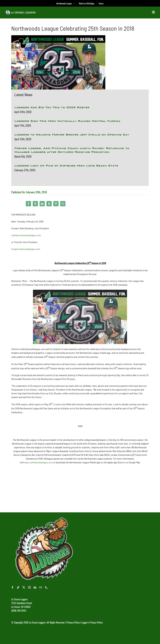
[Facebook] (28, 204)
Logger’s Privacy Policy (92, 622)
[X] (35, 204)
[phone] (46, 587)
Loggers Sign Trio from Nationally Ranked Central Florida (67, 121)
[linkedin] (35, 587)
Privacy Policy (73, 622)
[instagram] (29, 587)
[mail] (41, 587)
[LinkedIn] (42, 204)
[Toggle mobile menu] (154, 12)
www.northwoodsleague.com (38, 464)
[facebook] (12, 587)
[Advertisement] (80, 490)
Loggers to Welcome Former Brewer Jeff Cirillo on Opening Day (72, 135)
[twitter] (24, 587)
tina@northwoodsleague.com (26, 250)
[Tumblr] (49, 204)
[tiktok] (18, 587)
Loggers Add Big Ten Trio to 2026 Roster (52, 108)
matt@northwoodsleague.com (26, 236)
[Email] (63, 204)
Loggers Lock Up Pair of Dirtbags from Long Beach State (66, 166)
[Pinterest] (56, 204)
